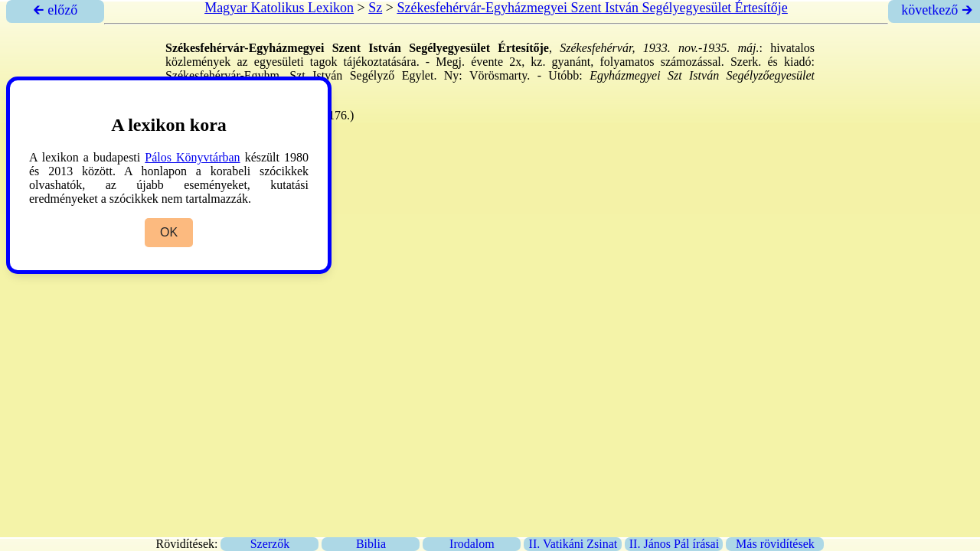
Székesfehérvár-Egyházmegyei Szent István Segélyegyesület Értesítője (592, 8)
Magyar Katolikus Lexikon (279, 8)
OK (169, 232)
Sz (375, 8)
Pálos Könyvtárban (192, 157)
